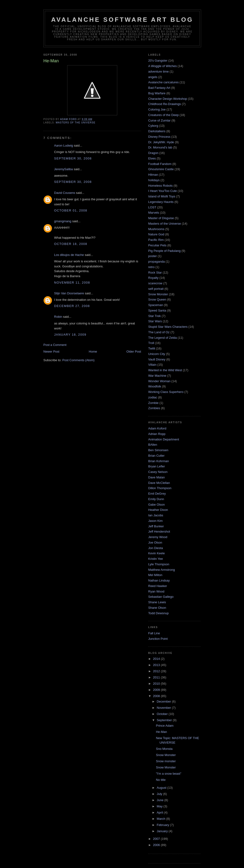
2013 (157, 665)
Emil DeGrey (157, 494)
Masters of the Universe (76, 123)
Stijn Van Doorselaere (69, 293)
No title (161, 780)
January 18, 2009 (70, 335)
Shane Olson (157, 608)
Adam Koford (157, 428)
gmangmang (63, 221)
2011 (157, 677)
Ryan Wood (156, 591)
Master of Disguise (161, 218)
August (162, 788)
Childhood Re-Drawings (165, 104)
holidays (154, 180)
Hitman (153, 175)
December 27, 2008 (72, 306)
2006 (157, 845)
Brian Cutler (156, 456)
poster (152, 256)
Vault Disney (157, 359)
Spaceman (156, 305)
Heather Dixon (158, 510)
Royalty (153, 278)
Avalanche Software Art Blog (122, 20)
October (163, 714)
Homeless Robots (160, 186)
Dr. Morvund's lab (160, 147)
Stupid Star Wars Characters (168, 327)
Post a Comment (55, 345)
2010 (157, 684)
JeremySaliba (64, 169)
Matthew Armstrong (162, 570)
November (164, 708)
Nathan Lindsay (159, 580)
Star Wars (155, 321)
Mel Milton (155, 575)
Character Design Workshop (168, 99)
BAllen (153, 445)
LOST (152, 207)
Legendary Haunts (161, 202)
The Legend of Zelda (163, 338)
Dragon (153, 153)
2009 (157, 690)
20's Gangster (158, 61)
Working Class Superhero (166, 392)
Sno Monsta (164, 749)
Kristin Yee (155, 559)
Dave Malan (156, 477)
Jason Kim (155, 521)
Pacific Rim (156, 240)
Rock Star (155, 273)
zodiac (153, 397)
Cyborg (153, 126)
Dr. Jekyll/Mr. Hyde (161, 142)
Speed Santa (157, 310)
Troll (151, 343)
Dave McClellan (159, 483)
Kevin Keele (156, 553)
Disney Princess (159, 137)
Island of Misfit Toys (162, 196)
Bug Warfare (157, 93)
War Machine (157, 376)
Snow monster (166, 761)
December (164, 701)
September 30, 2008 (73, 158)
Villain (152, 365)
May (160, 806)
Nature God (156, 234)
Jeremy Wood (158, 537)
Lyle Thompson (159, 564)
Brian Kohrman (159, 461)
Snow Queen (157, 299)
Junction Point (158, 639)
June (161, 800)
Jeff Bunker (156, 526)
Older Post (134, 352)
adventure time (158, 71)
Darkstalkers (157, 131)
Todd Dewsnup (158, 613)
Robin (58, 317)
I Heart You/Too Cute (163, 191)
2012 (157, 671)
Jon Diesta (155, 548)
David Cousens (65, 193)
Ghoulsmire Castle (161, 169)
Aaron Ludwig (64, 146)
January (163, 831)
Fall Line (154, 633)
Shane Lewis (157, 602)
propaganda (156, 262)
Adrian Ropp (157, 434)
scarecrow (155, 283)
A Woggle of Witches (163, 66)
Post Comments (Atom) (79, 360)
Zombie (153, 403)
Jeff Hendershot (159, 532)
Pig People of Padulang (164, 251)
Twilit (152, 348)
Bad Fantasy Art (159, 88)
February (163, 825)
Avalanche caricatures (163, 82)
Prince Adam (165, 726)
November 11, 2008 (72, 283)
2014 (157, 659)
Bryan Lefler (157, 466)
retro (151, 267)
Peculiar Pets (157, 245)
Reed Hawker (158, 586)
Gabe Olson (156, 505)
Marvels (154, 213)
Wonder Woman (159, 381)
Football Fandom (160, 164)
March (162, 819)
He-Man (161, 732)
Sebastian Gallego (161, 597)
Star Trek (155, 316)
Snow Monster (158, 294)
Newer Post (51, 352)
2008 (157, 696)
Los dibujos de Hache (69, 255)
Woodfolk (155, 386)
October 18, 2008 (71, 244)
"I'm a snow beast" (168, 774)
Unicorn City (157, 354)
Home (93, 352)
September (165, 720)
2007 (157, 839)
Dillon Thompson (160, 488)
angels (153, 77)
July (160, 794)
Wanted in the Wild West (165, 370)
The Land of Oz (159, 332)
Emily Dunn (156, 499)
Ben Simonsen (158, 450)
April (160, 812)
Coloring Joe (157, 109)
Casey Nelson (158, 472)
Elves (152, 158)
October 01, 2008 (71, 210)
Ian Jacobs (156, 515)
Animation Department (164, 439)
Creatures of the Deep (163, 115)
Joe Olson (155, 542)
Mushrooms (156, 229)
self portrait (156, 289)
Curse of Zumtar (159, 120)
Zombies (154, 408)
